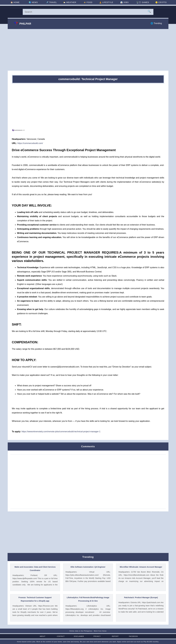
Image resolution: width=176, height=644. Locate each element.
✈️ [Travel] (51, 2)
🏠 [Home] (15, 2)
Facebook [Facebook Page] (133, 636)
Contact (61, 636)
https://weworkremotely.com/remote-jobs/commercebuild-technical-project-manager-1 (61, 432)
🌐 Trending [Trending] (156, 23)
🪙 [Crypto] (161, 2)
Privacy (97, 636)
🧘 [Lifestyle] (106, 2)
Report (115, 636)
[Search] (88, 12)
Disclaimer (79, 636)
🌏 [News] (33, 2)
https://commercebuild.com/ (30, 143)
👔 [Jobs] (124, 2)
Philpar (23, 24)
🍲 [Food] (88, 2)
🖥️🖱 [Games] (143, 2)
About (43, 636)
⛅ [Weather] (70, 2)
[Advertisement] (88, 50)
